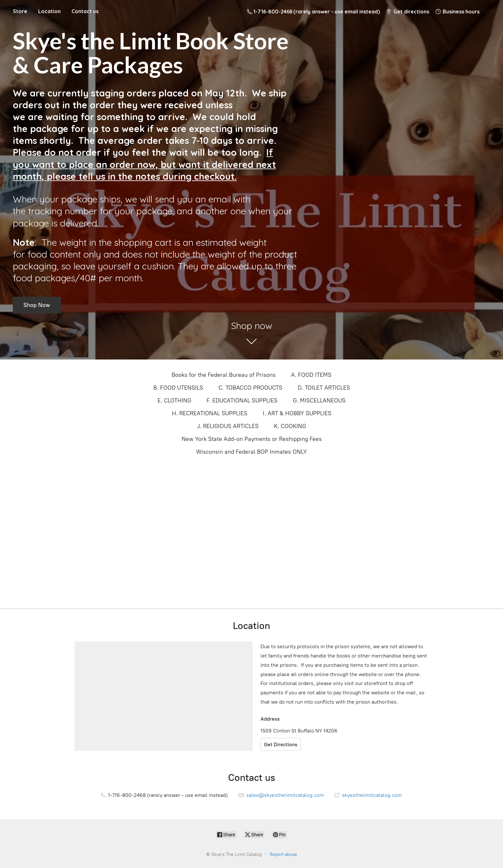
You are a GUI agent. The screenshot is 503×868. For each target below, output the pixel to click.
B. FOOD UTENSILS (178, 388)
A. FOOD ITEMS (311, 375)
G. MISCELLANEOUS (319, 401)
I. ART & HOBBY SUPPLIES (297, 413)
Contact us (85, 11)
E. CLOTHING (174, 401)
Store (20, 11)
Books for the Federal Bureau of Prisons (224, 375)
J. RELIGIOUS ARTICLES (228, 426)
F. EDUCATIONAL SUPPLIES (242, 401)
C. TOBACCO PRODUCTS (250, 388)
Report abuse (283, 854)
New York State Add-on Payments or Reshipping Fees (252, 439)
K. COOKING (290, 426)
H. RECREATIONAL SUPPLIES (210, 413)
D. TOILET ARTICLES (324, 388)
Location (49, 11)
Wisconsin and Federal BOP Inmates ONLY (251, 452)
